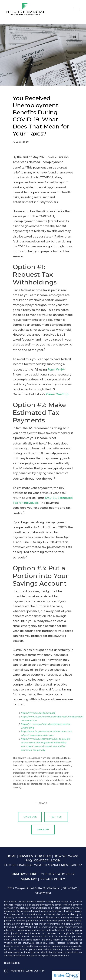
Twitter (56, 817)
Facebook (30, 817)
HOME (11, 856)
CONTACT (41, 860)
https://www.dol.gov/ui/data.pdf (38, 713)
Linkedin (43, 829)
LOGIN (56, 860)
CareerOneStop (57, 394)
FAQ (29, 860)
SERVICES (26, 856)
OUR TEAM (43, 856)
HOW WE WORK (66, 856)
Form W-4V (56, 370)
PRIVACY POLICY (53, 879)
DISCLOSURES (12, 963)
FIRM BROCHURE (24, 874)
